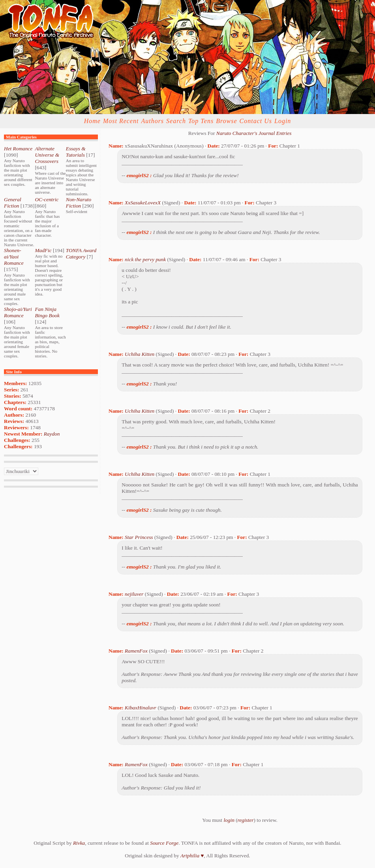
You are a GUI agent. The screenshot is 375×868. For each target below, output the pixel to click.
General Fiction (13, 203)
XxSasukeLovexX (143, 203)
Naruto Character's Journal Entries (254, 133)
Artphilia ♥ (192, 856)
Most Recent (121, 121)
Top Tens (201, 121)
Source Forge (164, 843)
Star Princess (139, 537)
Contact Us (256, 121)
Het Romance (18, 149)
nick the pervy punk (145, 259)
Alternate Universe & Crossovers (47, 155)
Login (283, 121)
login (229, 820)
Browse (226, 121)
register (246, 820)
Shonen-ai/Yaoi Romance (14, 257)
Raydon (52, 434)
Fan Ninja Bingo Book (47, 312)
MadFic (43, 250)
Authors (152, 121)
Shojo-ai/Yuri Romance (18, 312)
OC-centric (47, 199)
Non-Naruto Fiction (79, 203)
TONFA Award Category (81, 253)
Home (92, 121)
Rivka (79, 843)
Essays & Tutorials (76, 152)
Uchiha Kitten (140, 354)
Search (176, 121)
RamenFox (136, 651)
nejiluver (134, 594)
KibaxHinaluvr (141, 708)
